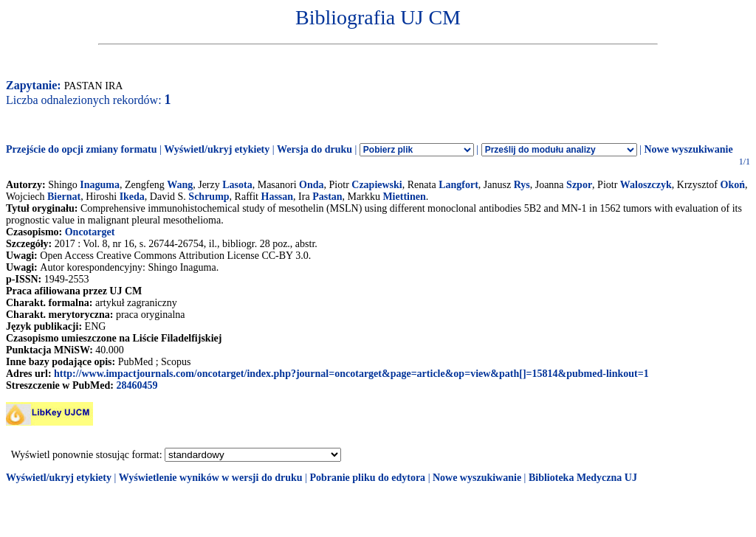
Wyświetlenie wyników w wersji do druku (211, 478)
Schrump (209, 197)
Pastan (327, 197)
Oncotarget (90, 232)
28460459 (137, 385)
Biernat (64, 197)
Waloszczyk (646, 185)
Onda (311, 185)
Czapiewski (377, 185)
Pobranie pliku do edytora (367, 478)
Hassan (278, 197)
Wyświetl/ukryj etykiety (217, 149)
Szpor (579, 185)
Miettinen (404, 197)
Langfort (458, 185)
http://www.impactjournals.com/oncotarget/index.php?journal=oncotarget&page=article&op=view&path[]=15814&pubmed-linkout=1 (351, 374)
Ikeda (132, 197)
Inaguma (100, 185)
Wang (180, 185)
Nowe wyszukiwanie (688, 149)
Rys (522, 185)
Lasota (237, 185)
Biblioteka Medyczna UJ (583, 478)
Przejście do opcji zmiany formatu (82, 149)
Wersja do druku (315, 149)
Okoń (733, 185)
